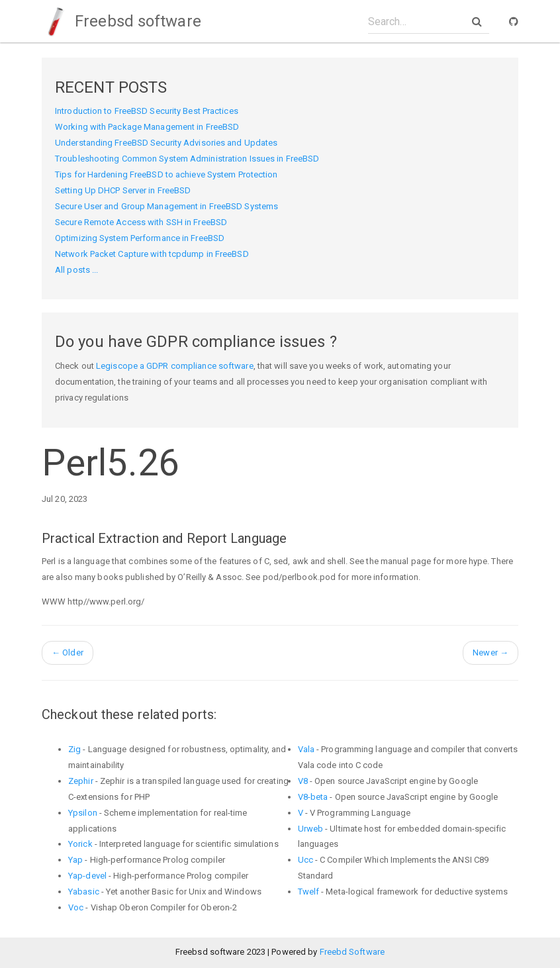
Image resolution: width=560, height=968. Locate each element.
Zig (74, 749)
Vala (306, 749)
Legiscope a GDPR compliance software (175, 366)
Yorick (80, 844)
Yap (75, 860)
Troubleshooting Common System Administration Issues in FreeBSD (187, 159)
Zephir (81, 781)
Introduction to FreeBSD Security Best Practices (147, 111)
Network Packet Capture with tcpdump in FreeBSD (152, 254)
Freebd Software (352, 952)
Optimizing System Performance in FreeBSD (140, 238)
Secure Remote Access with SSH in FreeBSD (141, 222)
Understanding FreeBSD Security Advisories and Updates (166, 143)
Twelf (309, 892)
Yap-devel (87, 876)
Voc (76, 907)
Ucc (305, 860)
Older (68, 653)
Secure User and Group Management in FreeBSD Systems (166, 206)
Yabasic (84, 892)
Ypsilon (83, 813)
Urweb (311, 829)
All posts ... (76, 270)
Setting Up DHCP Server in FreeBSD (123, 190)
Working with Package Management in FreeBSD (147, 127)
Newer (490, 653)
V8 (303, 781)
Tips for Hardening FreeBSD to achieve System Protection (166, 174)
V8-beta (313, 797)
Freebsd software (121, 21)
